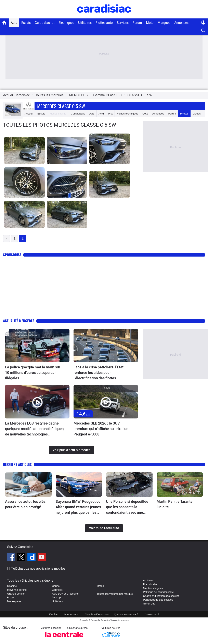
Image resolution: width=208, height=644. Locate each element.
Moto (150, 23)
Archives (148, 580)
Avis (92, 114)
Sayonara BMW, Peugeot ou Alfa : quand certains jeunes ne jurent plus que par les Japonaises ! (78, 507)
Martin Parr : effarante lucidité (175, 504)
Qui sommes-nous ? (126, 614)
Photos (184, 114)
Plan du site (150, 584)
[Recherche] (203, 31)
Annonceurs (71, 614)
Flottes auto (104, 23)
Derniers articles (17, 464)
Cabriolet (57, 590)
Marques (164, 23)
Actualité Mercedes (19, 321)
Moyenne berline (17, 590)
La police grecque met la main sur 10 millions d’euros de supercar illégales (33, 373)
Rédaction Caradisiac (96, 614)
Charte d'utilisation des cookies (161, 596)
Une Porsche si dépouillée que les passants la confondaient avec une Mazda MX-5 (127, 507)
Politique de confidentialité (158, 592)
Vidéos (197, 114)
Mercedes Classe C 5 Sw (61, 106)
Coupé (56, 586)
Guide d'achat (45, 23)
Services (123, 23)
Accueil (29, 114)
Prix (110, 114)
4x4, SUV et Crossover (65, 594)
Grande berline (16, 594)
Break (11, 597)
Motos (100, 586)
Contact (54, 614)
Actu (14, 23)
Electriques (66, 23)
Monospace (14, 601)
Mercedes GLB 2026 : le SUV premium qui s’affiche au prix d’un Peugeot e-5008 (101, 429)
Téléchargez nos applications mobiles (38, 569)
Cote (145, 114)
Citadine (12, 586)
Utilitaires (85, 23)
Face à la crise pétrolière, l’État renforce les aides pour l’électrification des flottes (99, 373)
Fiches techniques (127, 114)
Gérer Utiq (149, 604)
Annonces (181, 23)
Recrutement (151, 614)
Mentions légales (153, 588)
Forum (137, 23)
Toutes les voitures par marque (115, 594)
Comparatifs (78, 114)
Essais (26, 23)
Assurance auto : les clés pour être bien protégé (25, 504)
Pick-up (56, 597)
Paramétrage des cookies (158, 600)
